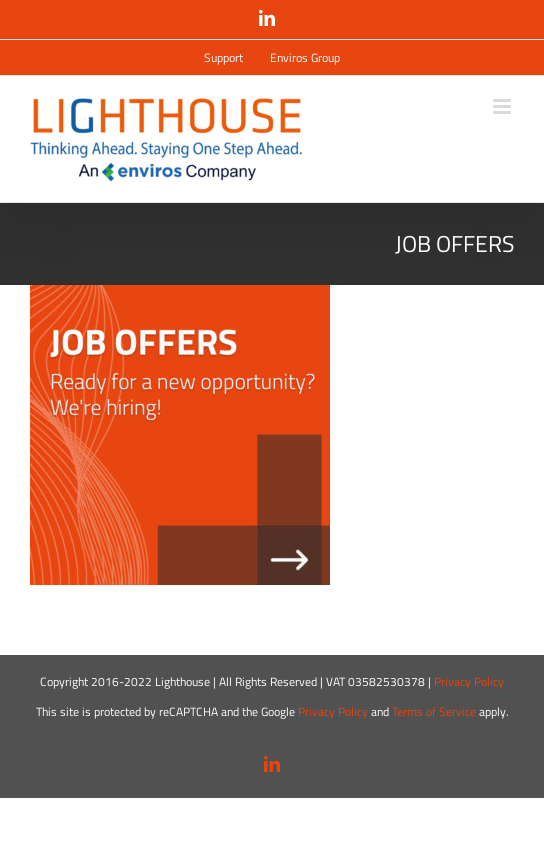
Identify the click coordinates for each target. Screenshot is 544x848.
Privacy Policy (469, 681)
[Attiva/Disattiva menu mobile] (503, 106)
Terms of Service (434, 711)
